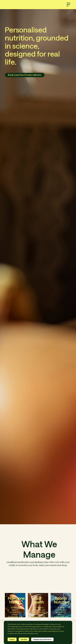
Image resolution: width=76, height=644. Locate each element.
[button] (68, 5)
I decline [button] (24, 639)
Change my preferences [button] (42, 639)
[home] (38, 5)
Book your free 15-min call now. (25, 75)
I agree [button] (12, 639)
